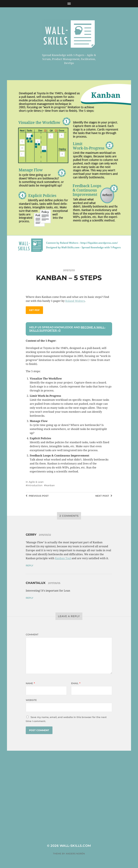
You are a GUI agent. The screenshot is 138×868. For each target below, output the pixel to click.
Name (30, 683)
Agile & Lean (36, 482)
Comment (32, 635)
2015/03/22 (45, 535)
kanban (50, 485)
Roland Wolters (75, 301)
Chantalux (36, 583)
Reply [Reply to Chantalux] (29, 598)
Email (76, 683)
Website (31, 700)
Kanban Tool (63, 558)
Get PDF (34, 310)
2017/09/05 (54, 583)
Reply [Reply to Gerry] (29, 566)
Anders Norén (75, 854)
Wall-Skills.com (75, 846)
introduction (35, 485)
